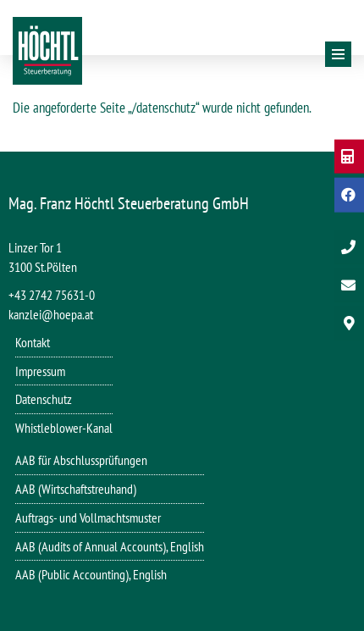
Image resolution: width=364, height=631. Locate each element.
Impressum (40, 371)
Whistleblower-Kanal (64, 428)
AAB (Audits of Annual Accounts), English (110, 546)
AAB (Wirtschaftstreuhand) (76, 489)
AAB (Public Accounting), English (91, 574)
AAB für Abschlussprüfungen (81, 460)
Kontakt (33, 342)
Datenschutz (44, 399)
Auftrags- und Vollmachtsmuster (88, 518)
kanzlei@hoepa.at (51, 314)
